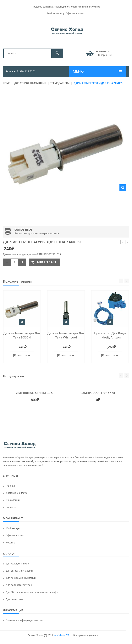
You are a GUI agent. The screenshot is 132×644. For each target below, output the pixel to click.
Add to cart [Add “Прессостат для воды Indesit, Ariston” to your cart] (112, 356)
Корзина (11, 543)
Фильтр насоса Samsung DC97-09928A (127, 242)
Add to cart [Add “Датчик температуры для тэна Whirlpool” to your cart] (68, 356)
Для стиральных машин (30, 83)
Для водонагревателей (19, 585)
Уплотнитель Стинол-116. (34, 393)
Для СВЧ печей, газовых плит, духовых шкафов (33, 592)
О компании (13, 500)
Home (6, 83)
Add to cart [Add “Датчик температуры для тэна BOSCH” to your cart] (24, 356)
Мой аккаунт (54, 14)
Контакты (11, 507)
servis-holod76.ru (63, 635)
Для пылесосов (14, 599)
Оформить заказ (75, 14)
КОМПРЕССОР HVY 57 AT (98, 393)
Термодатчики (60, 83)
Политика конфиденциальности (24, 621)
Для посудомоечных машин (21, 578)
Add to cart (47, 262)
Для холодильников (17, 564)
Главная (10, 486)
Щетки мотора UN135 (122, 242)
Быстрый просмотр (22, 322)
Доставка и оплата (16, 493)
